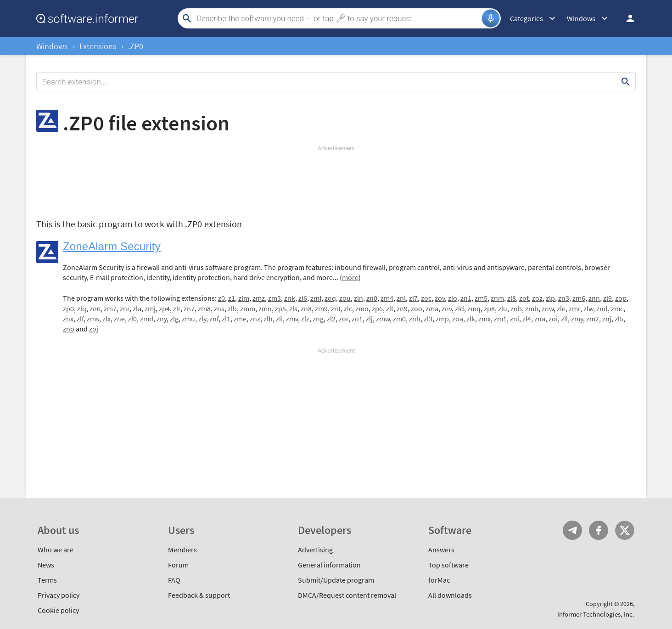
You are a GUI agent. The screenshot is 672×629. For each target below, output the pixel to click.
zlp (550, 298)
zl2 (331, 319)
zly (202, 319)
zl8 (512, 298)
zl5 (619, 319)
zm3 (274, 298)
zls (293, 309)
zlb (232, 309)
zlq (82, 309)
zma (432, 309)
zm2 (593, 319)
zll (564, 319)
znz (255, 319)
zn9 (402, 309)
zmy (577, 319)
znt (336, 309)
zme (240, 319)
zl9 (608, 298)
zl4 (527, 319)
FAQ (174, 580)
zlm (244, 298)
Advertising (315, 550)
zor (344, 319)
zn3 (564, 298)
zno (69, 329)
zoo (417, 309)
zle (561, 309)
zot (524, 298)
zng (318, 319)
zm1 (500, 319)
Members (182, 550)
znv (447, 309)
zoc (426, 298)
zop (621, 298)
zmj (150, 309)
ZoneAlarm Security (112, 246)
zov (440, 298)
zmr (574, 309)
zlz (305, 319)
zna (540, 319)
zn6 (95, 309)
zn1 (466, 298)
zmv (292, 319)
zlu (503, 309)
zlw (588, 309)
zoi (553, 319)
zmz (259, 298)
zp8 (489, 309)
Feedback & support (199, 595)
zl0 (132, 319)
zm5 (481, 298)
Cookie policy (58, 610)
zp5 (280, 309)
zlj (369, 319)
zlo (453, 298)
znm (497, 298)
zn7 (189, 309)
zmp (442, 319)
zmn (265, 309)
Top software (448, 565)
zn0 (372, 298)
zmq (474, 309)
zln (358, 298)
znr (125, 309)
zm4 (387, 298)
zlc (348, 309)
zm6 (579, 298)
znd (602, 309)
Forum (178, 565)
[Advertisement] (336, 180)
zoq (330, 298)
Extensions (98, 46)
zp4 (164, 309)
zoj (94, 329)
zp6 (377, 309)
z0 (221, 298)
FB (599, 530)
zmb (532, 309)
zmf (316, 298)
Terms (47, 580)
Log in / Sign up (626, 18)
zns (219, 309)
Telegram (572, 530)
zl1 (226, 319)
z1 (232, 298)
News (46, 565)
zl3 (428, 319)
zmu (188, 319)
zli (279, 319)
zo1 (357, 319)
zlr (177, 309)
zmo (362, 309)
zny (162, 319)
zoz (537, 298)
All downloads (450, 595)
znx (68, 319)
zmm (248, 309)
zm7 (110, 309)
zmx (484, 319)
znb (516, 309)
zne (119, 319)
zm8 (204, 309)
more (350, 277)
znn (594, 298)
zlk (471, 319)
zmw (383, 319)
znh (415, 319)
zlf (80, 319)
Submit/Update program (336, 580)
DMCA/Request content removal (347, 595)
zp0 (68, 309)
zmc (617, 309)
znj (607, 319)
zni (515, 319)
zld (459, 309)
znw (548, 309)
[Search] (338, 18)
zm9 (321, 309)
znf (214, 319)
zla (137, 309)
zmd (147, 319)
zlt (390, 309)
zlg (174, 319)
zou (345, 298)
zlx (106, 319)
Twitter (625, 530)
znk (290, 298)
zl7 (413, 298)
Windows (52, 46)
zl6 (303, 298)
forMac (439, 580)
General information (329, 565)
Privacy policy (59, 595)
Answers (441, 550)
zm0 (399, 319)
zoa (458, 319)
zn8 (306, 309)
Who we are (56, 550)
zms (93, 319)
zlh (268, 319)
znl (401, 298)
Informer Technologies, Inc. (596, 614)
